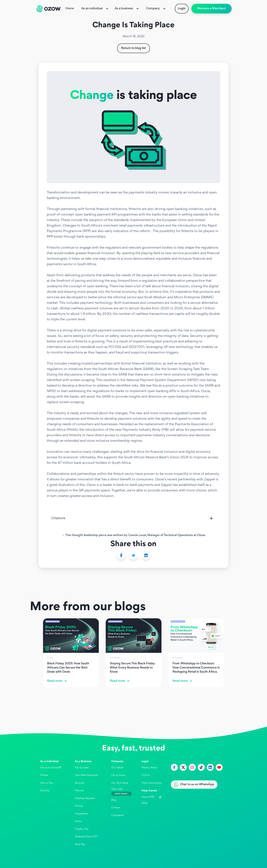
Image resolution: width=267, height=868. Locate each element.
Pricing (79, 806)
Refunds (80, 783)
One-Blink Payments (86, 775)
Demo (78, 821)
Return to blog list (134, 48)
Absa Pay (80, 844)
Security (45, 791)
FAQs (145, 803)
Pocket (44, 775)
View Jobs (117, 789)
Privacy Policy (149, 768)
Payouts (79, 791)
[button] (95, 9)
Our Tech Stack (120, 783)
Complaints (118, 815)
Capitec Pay (82, 829)
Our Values (117, 768)
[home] (48, 9)
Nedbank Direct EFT (86, 837)
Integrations (82, 814)
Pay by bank (82, 768)
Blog (114, 800)
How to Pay (47, 783)
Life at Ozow (118, 775)
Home (70, 9)
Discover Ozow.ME (51, 768)
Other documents (152, 783)
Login (182, 9)
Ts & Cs (146, 775)
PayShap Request (85, 798)
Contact (116, 808)
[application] (257, 858)
